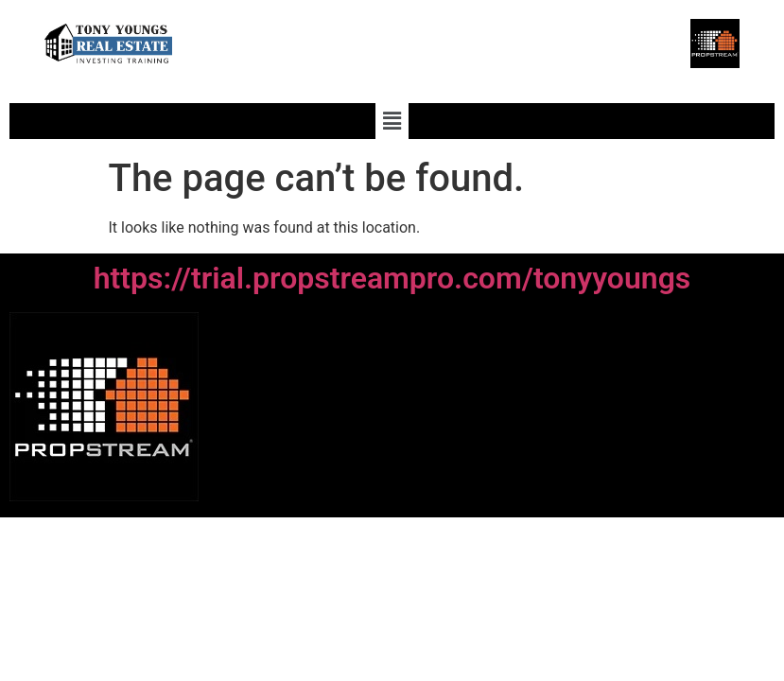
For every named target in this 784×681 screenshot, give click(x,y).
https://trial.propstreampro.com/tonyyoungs (392, 278)
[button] (392, 121)
